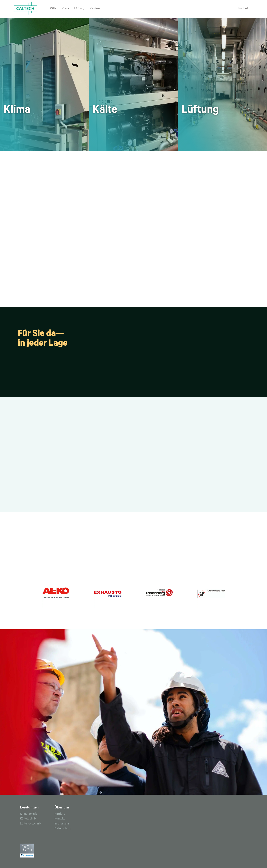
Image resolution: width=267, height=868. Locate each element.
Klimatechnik (28, 814)
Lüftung (79, 9)
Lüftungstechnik (31, 824)
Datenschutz (63, 829)
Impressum (62, 824)
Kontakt (243, 9)
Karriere (95, 9)
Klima (65, 9)
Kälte (53, 9)
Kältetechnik (28, 819)
